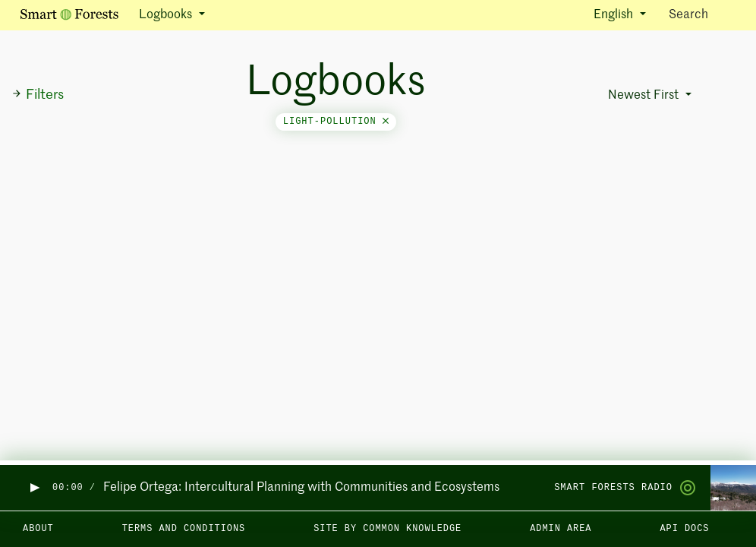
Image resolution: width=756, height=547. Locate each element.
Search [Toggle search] (702, 14)
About (38, 529)
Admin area (561, 529)
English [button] (615, 15)
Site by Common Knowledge (387, 529)
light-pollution (336, 122)
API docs (684, 529)
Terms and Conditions (184, 529)
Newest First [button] (645, 96)
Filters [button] (38, 95)
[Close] (386, 122)
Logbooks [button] (167, 15)
